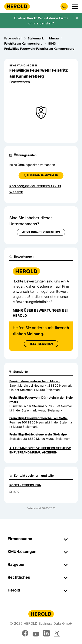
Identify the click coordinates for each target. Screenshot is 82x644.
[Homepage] (17, 6)
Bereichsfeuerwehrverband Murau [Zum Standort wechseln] (35, 381)
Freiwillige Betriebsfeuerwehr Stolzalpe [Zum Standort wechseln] (38, 434)
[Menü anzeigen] (75, 6)
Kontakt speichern (25, 485)
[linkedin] (46, 633)
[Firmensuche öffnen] (64, 6)
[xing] (57, 633)
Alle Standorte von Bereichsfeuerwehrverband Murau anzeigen (40, 450)
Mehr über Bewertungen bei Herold (40, 313)
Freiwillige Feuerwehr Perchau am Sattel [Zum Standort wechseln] (38, 418)
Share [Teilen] (14, 492)
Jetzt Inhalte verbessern (41, 232)
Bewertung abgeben (24, 65)
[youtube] (36, 633)
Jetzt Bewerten (41, 344)
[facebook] (25, 633)
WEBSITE (16, 192)
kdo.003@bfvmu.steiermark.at (35, 186)
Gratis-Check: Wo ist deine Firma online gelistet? (41, 21)
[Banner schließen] (77, 18)
